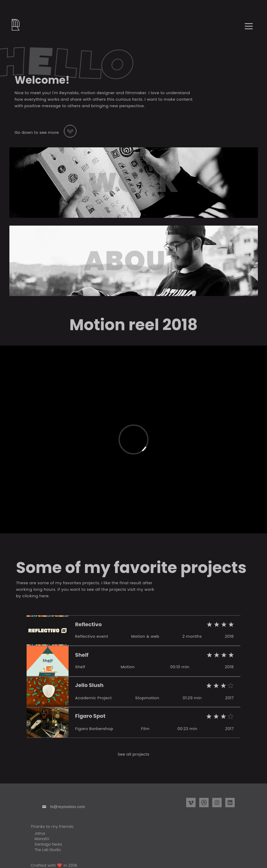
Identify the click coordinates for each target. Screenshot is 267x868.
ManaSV (42, 839)
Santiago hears (48, 844)
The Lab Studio (48, 850)
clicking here (36, 596)
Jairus (40, 833)
